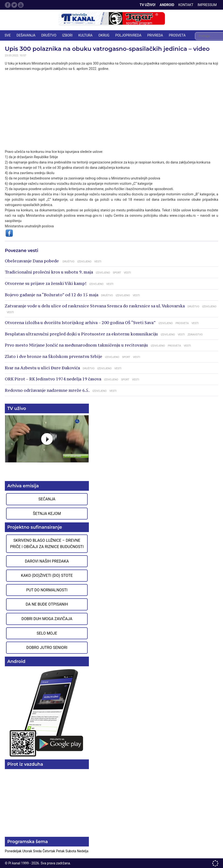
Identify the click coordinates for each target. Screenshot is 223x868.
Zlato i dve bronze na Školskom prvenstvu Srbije (54, 356)
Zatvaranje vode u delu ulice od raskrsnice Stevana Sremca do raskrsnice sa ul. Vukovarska (95, 306)
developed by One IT (215, 863)
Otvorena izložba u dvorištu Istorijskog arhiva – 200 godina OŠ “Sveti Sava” (80, 323)
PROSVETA (177, 35)
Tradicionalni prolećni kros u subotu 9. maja (49, 272)
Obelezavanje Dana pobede (32, 261)
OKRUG (104, 35)
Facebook (8, 5)
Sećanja (47, 499)
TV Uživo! (148, 5)
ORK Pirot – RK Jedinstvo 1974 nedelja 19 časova (53, 379)
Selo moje (47, 633)
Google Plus (21, 5)
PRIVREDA (155, 35)
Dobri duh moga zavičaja (47, 619)
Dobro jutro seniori (47, 648)
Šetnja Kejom (47, 514)
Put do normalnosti (47, 590)
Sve (8, 35)
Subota (71, 851)
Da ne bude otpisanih (47, 604)
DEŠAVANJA (26, 35)
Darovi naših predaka (47, 561)
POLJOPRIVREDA (128, 35)
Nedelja (83, 851)
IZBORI (67, 35)
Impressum (207, 5)
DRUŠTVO (49, 35)
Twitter (14, 5)
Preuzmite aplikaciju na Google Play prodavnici (47, 712)
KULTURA (86, 35)
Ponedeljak (14, 851)
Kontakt (186, 5)
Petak (61, 851)
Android (167, 5)
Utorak (28, 851)
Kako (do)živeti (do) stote (47, 575)
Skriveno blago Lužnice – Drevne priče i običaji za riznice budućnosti (47, 544)
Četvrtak (49, 851)
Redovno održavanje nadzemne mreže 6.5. (47, 390)
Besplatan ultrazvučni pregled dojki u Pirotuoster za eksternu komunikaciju (81, 334)
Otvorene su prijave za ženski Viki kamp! (46, 283)
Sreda (38, 851)
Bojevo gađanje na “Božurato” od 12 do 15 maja (52, 295)
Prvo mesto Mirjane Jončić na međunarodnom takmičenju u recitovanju (76, 345)
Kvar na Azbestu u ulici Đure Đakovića (42, 368)
